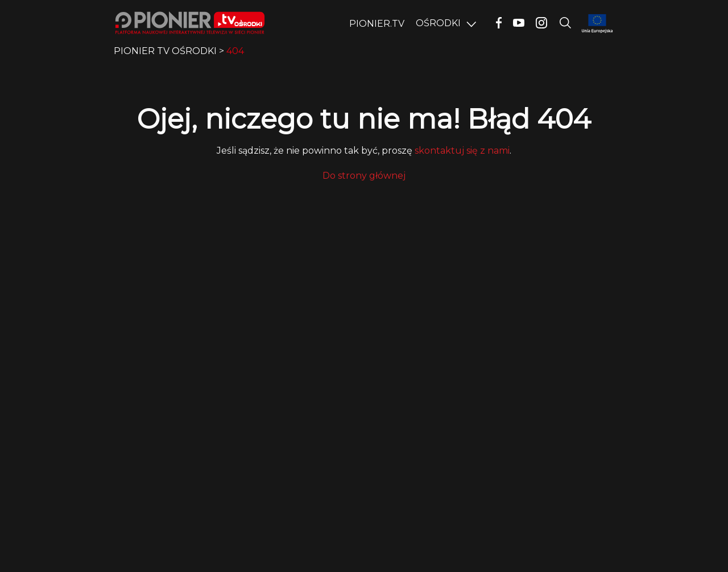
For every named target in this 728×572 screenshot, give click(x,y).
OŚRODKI (438, 23)
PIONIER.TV (377, 24)
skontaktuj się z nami (462, 151)
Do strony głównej (364, 176)
